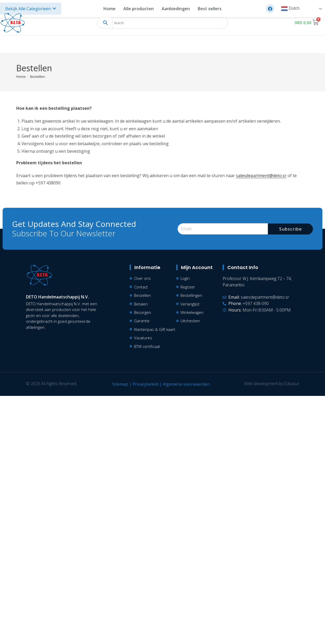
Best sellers (210, 9)
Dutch (290, 9)
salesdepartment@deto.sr (261, 176)
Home (109, 9)
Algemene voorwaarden (186, 384)
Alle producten (139, 9)
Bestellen (38, 77)
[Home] (21, 77)
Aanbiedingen (176, 9)
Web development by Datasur (272, 384)
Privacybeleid (145, 384)
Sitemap (120, 384)
